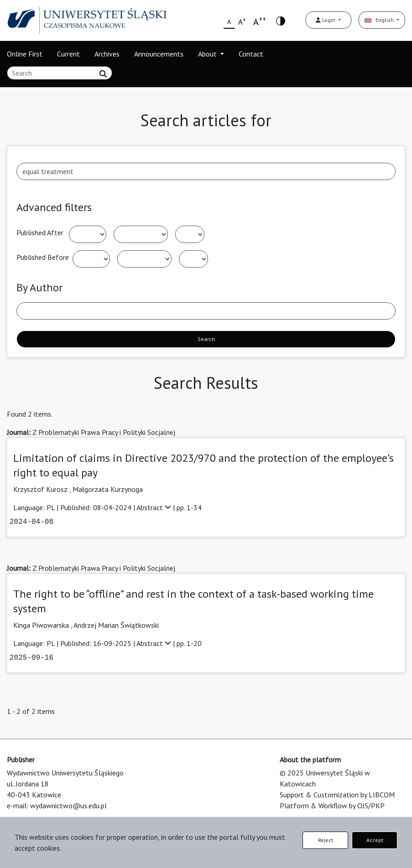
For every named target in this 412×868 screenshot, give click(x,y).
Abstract (155, 507)
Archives (107, 54)
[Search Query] (60, 73)
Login (326, 20)
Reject (326, 840)
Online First (25, 54)
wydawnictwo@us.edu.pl (68, 806)
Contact (251, 54)
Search (206, 339)
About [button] (208, 54)
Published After (40, 232)
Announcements (159, 54)
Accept (375, 840)
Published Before (43, 257)
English (380, 20)
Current (68, 54)
